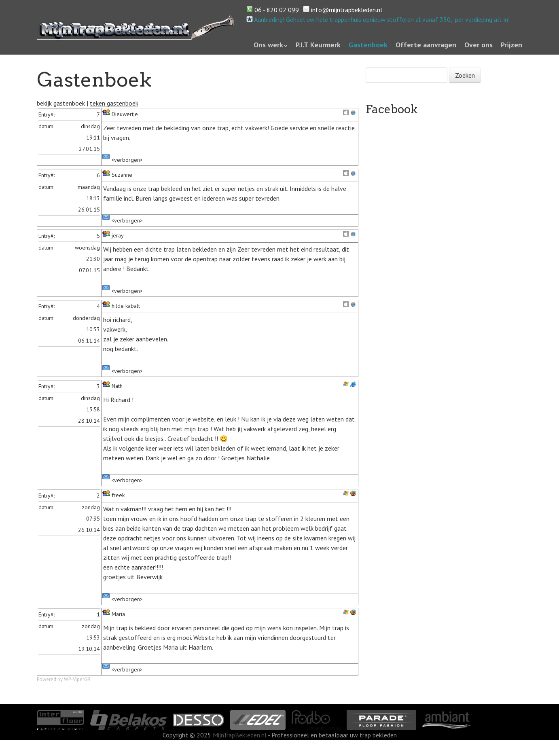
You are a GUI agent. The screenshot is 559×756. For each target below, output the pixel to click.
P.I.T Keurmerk (318, 45)
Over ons (479, 45)
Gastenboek (368, 45)
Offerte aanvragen (426, 45)
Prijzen (511, 45)
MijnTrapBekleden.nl (240, 735)
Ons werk (268, 45)
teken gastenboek (114, 103)
